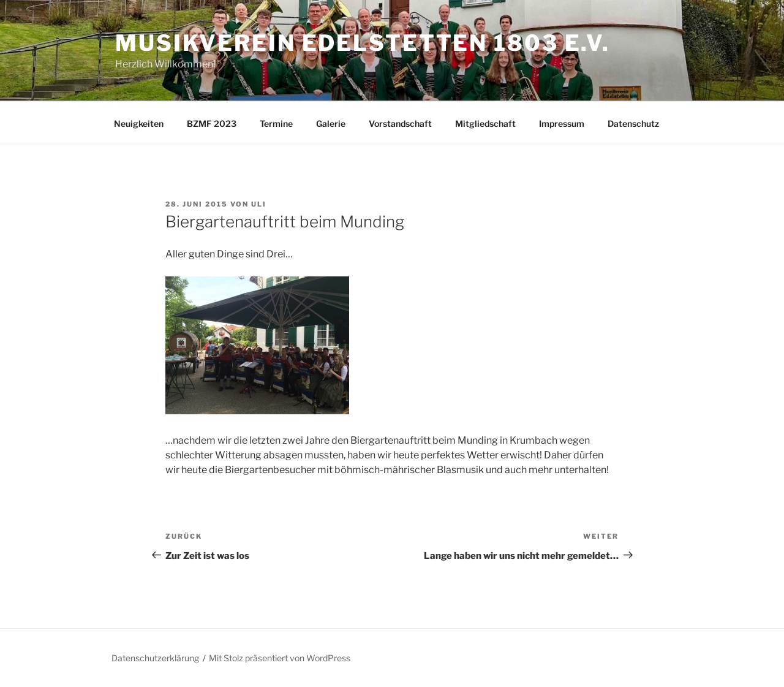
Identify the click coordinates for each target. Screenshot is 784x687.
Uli (259, 204)
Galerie (331, 123)
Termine (276, 123)
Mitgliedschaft (485, 123)
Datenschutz (633, 123)
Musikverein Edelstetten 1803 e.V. (363, 43)
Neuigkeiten (139, 123)
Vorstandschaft (400, 123)
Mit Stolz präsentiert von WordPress (280, 658)
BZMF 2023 (212, 123)
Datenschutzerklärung (155, 658)
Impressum (562, 123)
